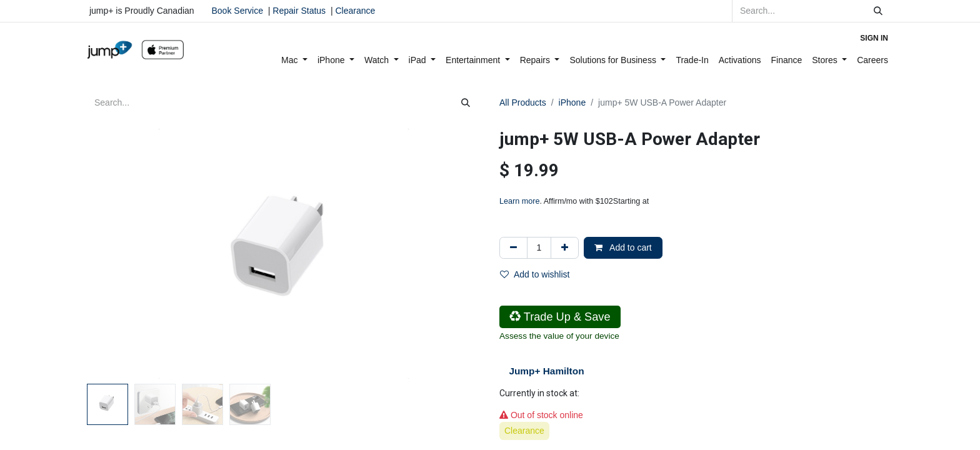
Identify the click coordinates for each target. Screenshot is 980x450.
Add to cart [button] (623, 247)
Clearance (355, 11)
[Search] (878, 11)
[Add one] (565, 248)
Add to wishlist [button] (535, 274)
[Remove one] (513, 248)
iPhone (572, 102)
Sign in (874, 38)
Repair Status (299, 11)
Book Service (237, 11)
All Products (523, 102)
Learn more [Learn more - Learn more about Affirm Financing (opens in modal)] (519, 201)
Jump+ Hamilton (546, 371)
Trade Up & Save (560, 317)
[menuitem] (294, 60)
